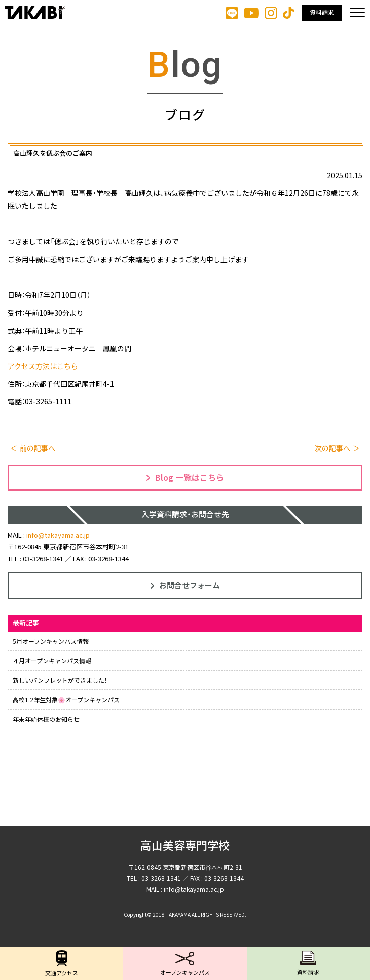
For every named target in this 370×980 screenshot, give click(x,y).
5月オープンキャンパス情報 (51, 641)
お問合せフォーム (185, 585)
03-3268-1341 (43, 559)
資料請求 (322, 13)
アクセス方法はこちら (43, 366)
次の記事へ (332, 448)
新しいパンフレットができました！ (60, 680)
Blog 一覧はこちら (185, 477)
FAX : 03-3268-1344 (101, 559)
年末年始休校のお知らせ (46, 719)
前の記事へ (38, 448)
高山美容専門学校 (185, 846)
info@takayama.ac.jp (58, 535)
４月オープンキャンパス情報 (52, 660)
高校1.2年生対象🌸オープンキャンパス (66, 699)
